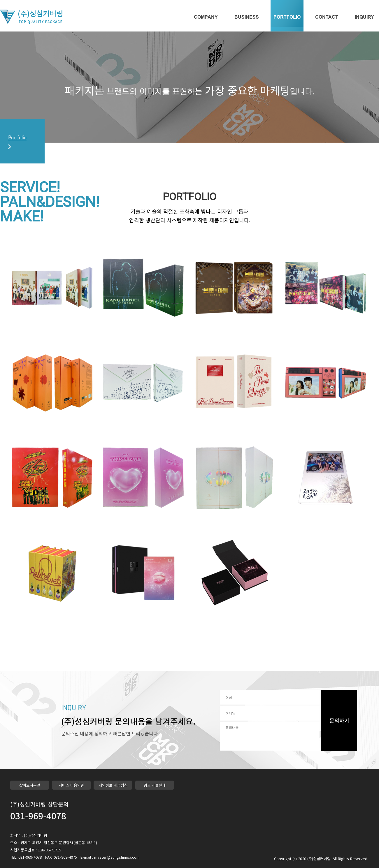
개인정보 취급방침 (113, 785)
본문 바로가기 (0, 0)
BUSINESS (247, 17)
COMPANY (206, 17)
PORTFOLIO (287, 17)
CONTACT (327, 17)
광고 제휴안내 (155, 785)
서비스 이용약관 (71, 785)
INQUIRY (364, 17)
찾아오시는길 (30, 785)
